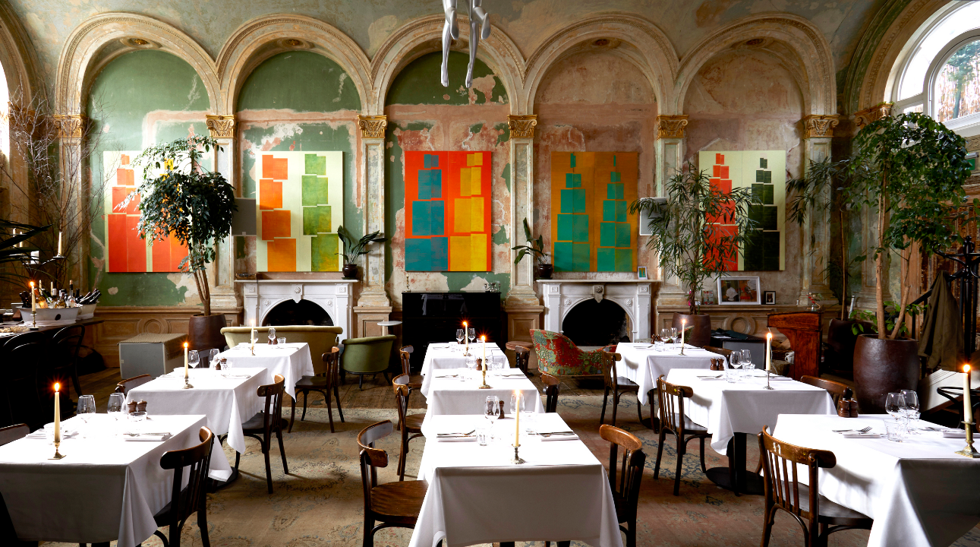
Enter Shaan (490, 273)
